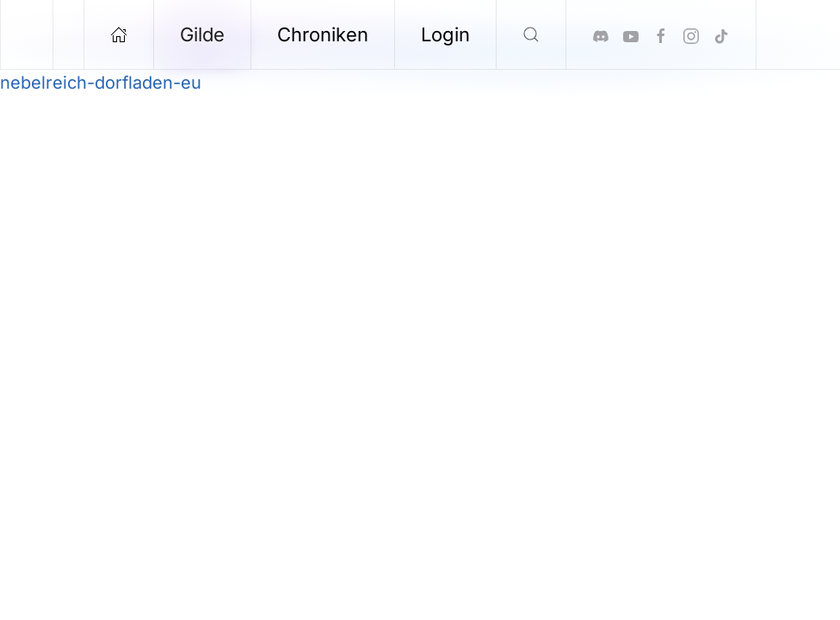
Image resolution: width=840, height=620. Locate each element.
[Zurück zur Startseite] (27, 34)
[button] (531, 34)
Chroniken (323, 34)
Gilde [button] (202, 34)
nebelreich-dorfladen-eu (101, 83)
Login (445, 34)
